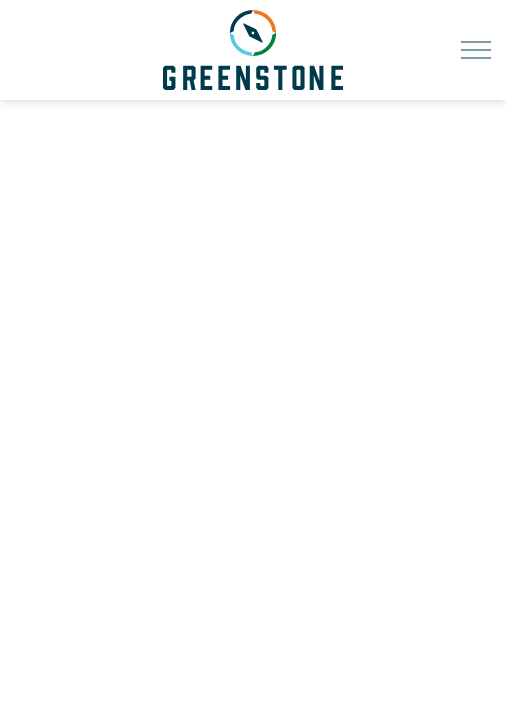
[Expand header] (476, 50)
